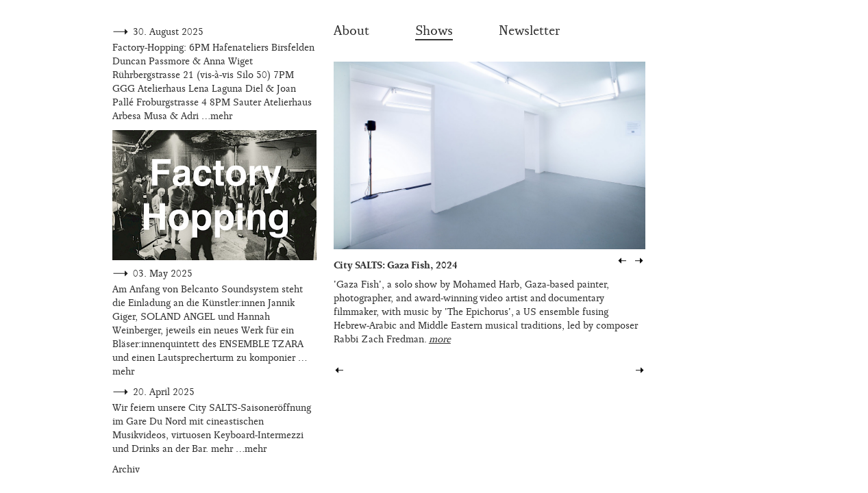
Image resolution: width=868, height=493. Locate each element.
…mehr (217, 116)
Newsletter (529, 31)
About (351, 31)
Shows (434, 31)
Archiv (126, 469)
